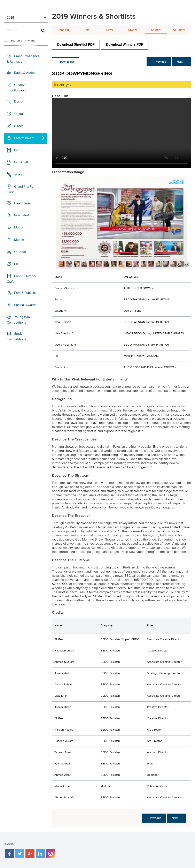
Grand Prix (63, 30)
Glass (18, 174)
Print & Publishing (27, 293)
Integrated (22, 215)
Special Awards (25, 305)
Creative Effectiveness (17, 88)
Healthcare (22, 203)
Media (19, 227)
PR (16, 264)
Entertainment (24, 138)
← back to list (66, 62)
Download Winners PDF (125, 44)
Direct (18, 126)
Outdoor (20, 252)
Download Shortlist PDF (76, 44)
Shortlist (156, 30)
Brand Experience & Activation (23, 59)
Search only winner (24, 41)
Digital (19, 114)
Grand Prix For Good (21, 189)
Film (17, 150)
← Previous (159, 62)
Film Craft (21, 162)
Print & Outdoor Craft (22, 279)
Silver (110, 30)
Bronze (133, 30)
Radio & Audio (24, 73)
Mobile (19, 240)
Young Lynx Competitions (19, 320)
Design (19, 101)
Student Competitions (16, 336)
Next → (181, 62)
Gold (87, 30)
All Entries (179, 30)
